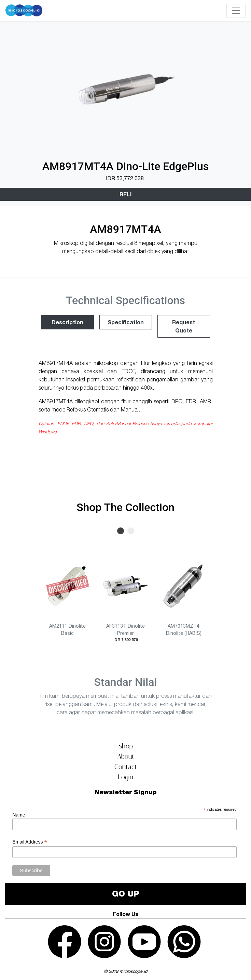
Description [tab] (67, 322)
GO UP (126, 894)
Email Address (30, 842)
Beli (126, 194)
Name (19, 815)
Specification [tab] (126, 322)
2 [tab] (131, 531)
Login (126, 777)
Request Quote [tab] (184, 326)
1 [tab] (121, 531)
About (126, 756)
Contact (126, 767)
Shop (126, 746)
